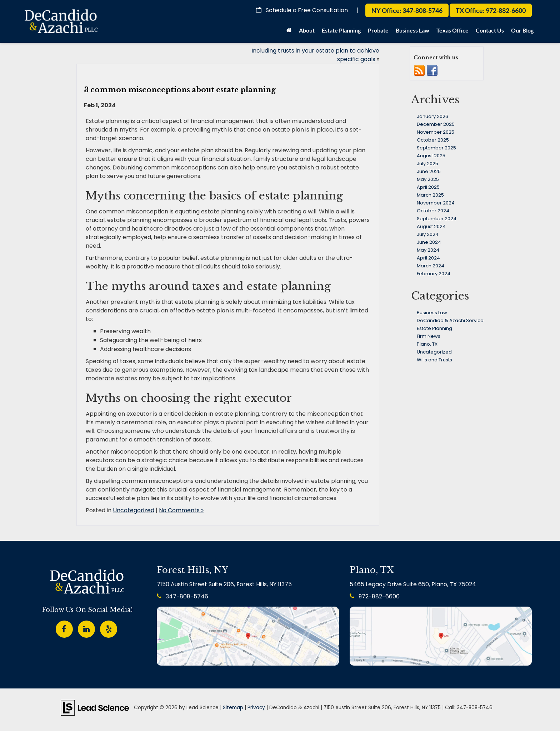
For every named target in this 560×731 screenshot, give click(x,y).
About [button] (307, 30)
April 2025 (428, 187)
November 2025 (436, 132)
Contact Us (490, 30)
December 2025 (436, 124)
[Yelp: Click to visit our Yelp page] (109, 628)
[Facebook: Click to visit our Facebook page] (64, 628)
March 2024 (431, 266)
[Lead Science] (95, 707)
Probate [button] (378, 30)
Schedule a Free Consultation (302, 10)
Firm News (429, 336)
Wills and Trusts (434, 360)
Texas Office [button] (452, 30)
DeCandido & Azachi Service (450, 320)
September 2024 (437, 219)
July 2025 (427, 164)
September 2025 (436, 148)
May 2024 (428, 250)
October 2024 (433, 211)
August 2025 (431, 156)
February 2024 (434, 274)
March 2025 (430, 195)
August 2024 (431, 226)
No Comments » (181, 510)
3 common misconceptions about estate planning (180, 90)
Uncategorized (134, 510)
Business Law (432, 313)
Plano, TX (427, 344)
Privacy (256, 708)
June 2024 (429, 242)
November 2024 (436, 203)
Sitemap (233, 708)
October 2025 (433, 140)
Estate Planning (434, 328)
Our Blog (522, 30)
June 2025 (429, 171)
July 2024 (428, 234)
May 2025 (428, 179)
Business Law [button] (412, 30)
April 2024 (428, 258)
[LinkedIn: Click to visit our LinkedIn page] (86, 628)
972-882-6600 (375, 596)
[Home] (289, 32)
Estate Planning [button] (341, 30)
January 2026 (432, 116)
